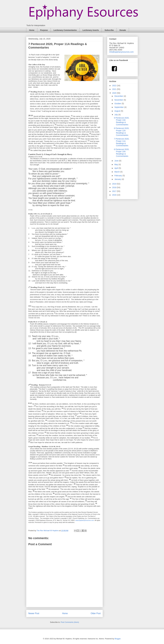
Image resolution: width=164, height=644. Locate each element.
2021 (115, 89)
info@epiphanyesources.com (121, 52)
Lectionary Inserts (91, 30)
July (116, 115)
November (119, 100)
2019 (115, 184)
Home (32, 30)
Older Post (96, 613)
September (119, 107)
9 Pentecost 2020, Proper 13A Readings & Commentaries (122, 121)
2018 (115, 187)
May (116, 164)
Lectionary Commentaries (65, 30)
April (117, 168)
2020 (115, 93)
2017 (115, 191)
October (118, 104)
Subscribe (109, 30)
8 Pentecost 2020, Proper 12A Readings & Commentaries (122, 132)
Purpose (44, 30)
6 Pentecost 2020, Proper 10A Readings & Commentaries (122, 153)
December (119, 96)
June (117, 161)
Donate (123, 30)
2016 (115, 195)
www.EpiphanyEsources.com (85, 520)
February (118, 176)
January (118, 179)
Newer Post (34, 613)
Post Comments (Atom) (70, 622)
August (118, 111)
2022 (115, 86)
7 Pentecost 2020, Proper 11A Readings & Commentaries (122, 142)
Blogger (118, 639)
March (117, 172)
